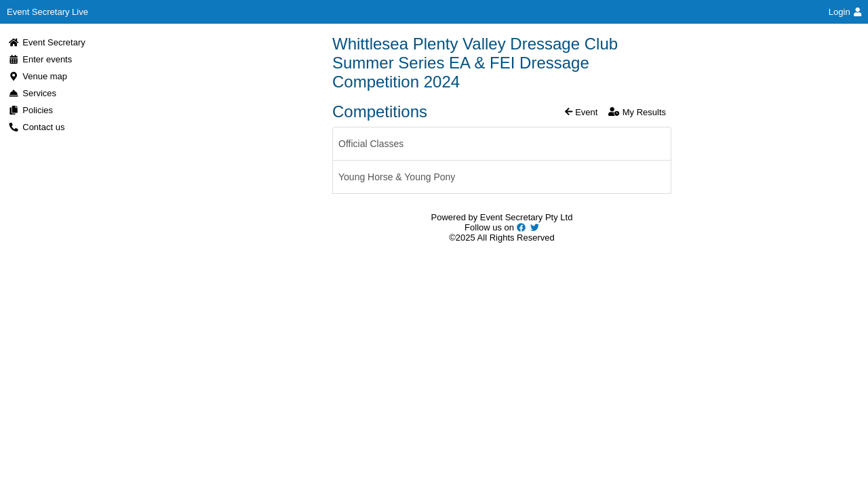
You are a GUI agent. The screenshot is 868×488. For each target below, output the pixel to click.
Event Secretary (47, 42)
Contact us (36, 127)
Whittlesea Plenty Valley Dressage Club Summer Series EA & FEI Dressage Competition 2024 (475, 63)
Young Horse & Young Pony (397, 177)
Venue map (38, 76)
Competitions (380, 111)
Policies (31, 110)
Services (32, 93)
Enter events (40, 59)
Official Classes (371, 144)
